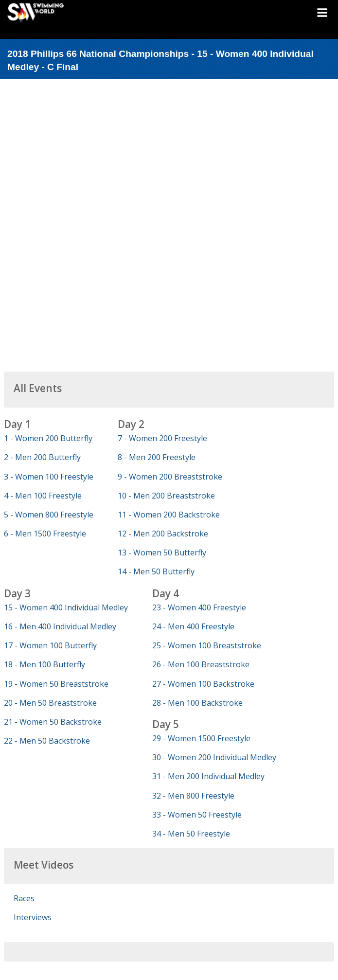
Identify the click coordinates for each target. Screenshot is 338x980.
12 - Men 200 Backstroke (163, 534)
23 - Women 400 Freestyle (199, 607)
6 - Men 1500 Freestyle (45, 534)
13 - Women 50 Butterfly (162, 552)
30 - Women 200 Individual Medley (214, 757)
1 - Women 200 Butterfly (48, 438)
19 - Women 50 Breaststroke (56, 684)
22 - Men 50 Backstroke (47, 741)
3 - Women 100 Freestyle (49, 477)
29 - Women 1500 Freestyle (201, 738)
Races (24, 898)
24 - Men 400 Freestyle (193, 626)
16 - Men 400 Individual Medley (60, 626)
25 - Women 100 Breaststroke (207, 645)
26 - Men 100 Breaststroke (201, 664)
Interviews (33, 917)
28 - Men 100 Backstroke (197, 703)
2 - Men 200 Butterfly (42, 457)
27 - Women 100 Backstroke (203, 684)
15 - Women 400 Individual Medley (66, 607)
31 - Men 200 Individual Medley (208, 776)
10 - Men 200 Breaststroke (166, 496)
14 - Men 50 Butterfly (156, 571)
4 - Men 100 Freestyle (43, 496)
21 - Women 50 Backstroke (53, 722)
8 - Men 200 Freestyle (157, 457)
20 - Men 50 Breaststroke (50, 703)
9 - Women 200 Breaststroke (170, 477)
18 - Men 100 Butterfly (44, 664)
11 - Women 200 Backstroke (169, 515)
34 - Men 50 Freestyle (191, 834)
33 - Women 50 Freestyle (197, 815)
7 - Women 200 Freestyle (162, 438)
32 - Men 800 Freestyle (193, 796)
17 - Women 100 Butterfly (50, 645)
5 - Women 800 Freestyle (49, 515)
